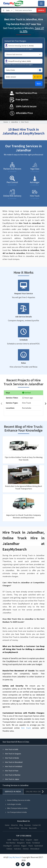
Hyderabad (39, 846)
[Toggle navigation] (41, 4)
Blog (21, 825)
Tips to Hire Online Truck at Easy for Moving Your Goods (24, 459)
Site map (24, 828)
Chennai (26, 849)
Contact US (37, 825)
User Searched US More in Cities (16, 742)
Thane (31, 846)
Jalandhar (15, 122)
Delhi (9, 840)
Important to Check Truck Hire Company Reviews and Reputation (24, 516)
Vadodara (17, 849)
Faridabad (36, 843)
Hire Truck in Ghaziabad (12, 762)
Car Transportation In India (16, 812)
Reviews (28, 825)
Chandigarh (7, 846)
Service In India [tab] (13, 791)
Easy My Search (15, 857)
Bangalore (21, 843)
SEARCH (41, 10)
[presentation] (2, 404)
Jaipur (36, 840)
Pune (22, 840)
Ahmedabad (35, 849)
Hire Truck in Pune (10, 771)
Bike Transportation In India (16, 808)
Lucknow (16, 846)
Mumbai (16, 840)
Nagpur (24, 846)
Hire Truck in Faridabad (12, 766)
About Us (14, 825)
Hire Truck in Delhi (10, 749)
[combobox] (7, 10)
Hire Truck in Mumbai (11, 775)
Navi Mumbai (11, 843)
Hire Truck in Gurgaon (12, 754)
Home (6, 122)
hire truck (26, 728)
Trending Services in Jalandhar (16, 785)
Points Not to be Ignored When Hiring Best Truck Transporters (24, 487)
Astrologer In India (13, 804)
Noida (28, 843)
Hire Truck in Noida (11, 758)
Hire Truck (25, 122)
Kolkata (9, 849)
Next (39, 84)
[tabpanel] (23, 760)
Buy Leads (33, 828)
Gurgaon (29, 840)
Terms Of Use (14, 828)
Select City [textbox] (10, 10)
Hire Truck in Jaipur (11, 779)
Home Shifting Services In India (18, 800)
